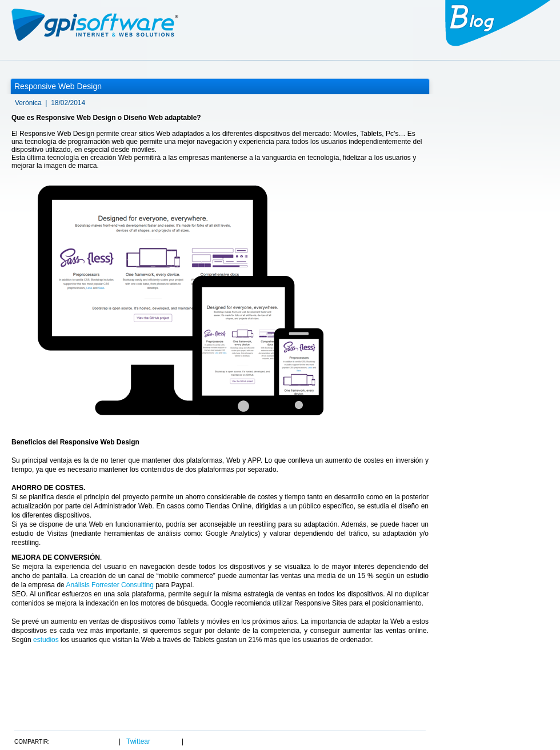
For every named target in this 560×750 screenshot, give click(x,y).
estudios (46, 640)
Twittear (138, 741)
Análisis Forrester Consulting (109, 585)
